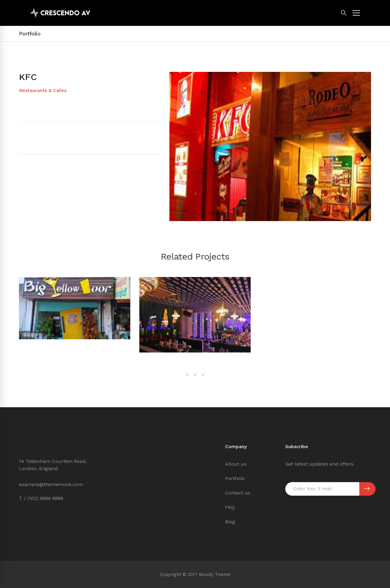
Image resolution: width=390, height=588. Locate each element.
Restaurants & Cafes (43, 90)
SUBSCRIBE (367, 489)
